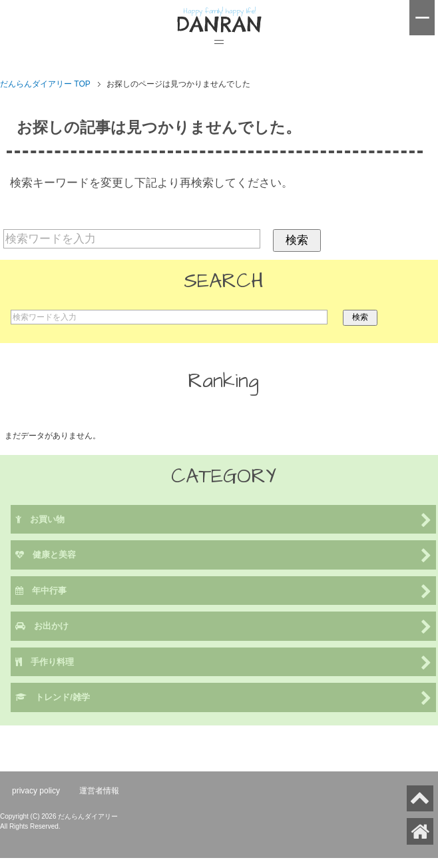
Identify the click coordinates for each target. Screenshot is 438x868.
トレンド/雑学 (223, 698)
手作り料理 (223, 663)
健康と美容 (223, 556)
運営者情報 (99, 791)
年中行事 (223, 592)
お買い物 (223, 521)
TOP (45, 84)
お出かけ (223, 627)
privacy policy (36, 791)
